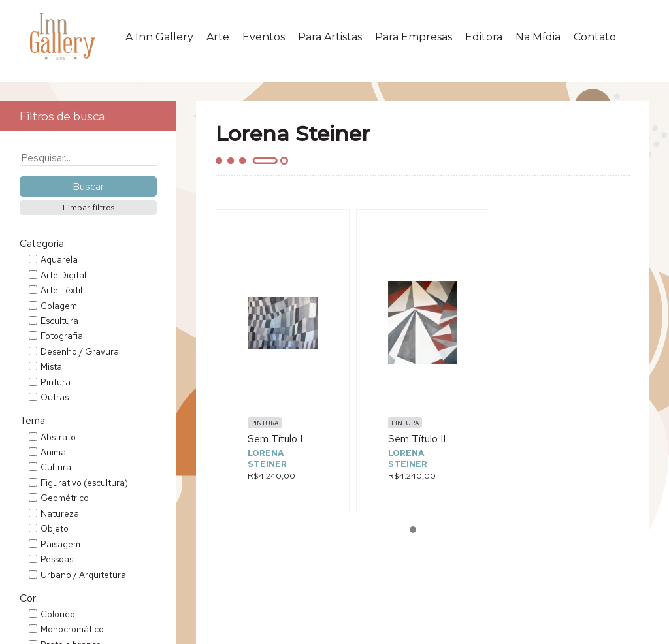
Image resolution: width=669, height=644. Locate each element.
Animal (54, 452)
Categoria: (43, 243)
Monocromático (72, 629)
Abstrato (58, 437)
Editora (484, 37)
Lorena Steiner (267, 459)
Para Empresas (414, 37)
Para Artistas (330, 37)
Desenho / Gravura (80, 351)
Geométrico (65, 498)
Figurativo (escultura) (84, 483)
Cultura (56, 467)
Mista (51, 366)
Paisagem (60, 544)
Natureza (60, 513)
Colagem (59, 306)
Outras (55, 397)
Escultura (59, 321)
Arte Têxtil (61, 290)
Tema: (33, 420)
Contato (595, 37)
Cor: (29, 598)
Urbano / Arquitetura (83, 575)
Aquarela (59, 259)
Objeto (55, 528)
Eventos (264, 37)
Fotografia (62, 336)
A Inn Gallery (159, 37)
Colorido (58, 614)
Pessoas (57, 559)
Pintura (56, 382)
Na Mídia (538, 37)
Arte (218, 37)
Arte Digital (63, 275)
